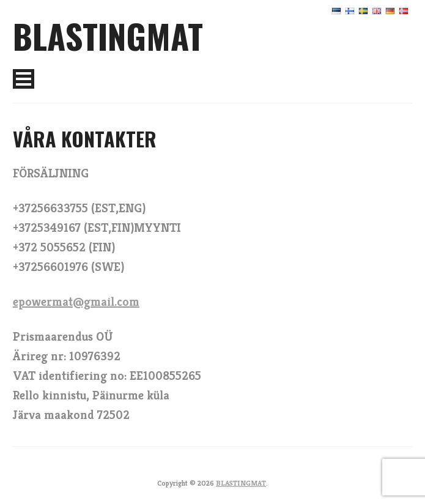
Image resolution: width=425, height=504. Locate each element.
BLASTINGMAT (108, 35)
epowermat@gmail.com (76, 302)
